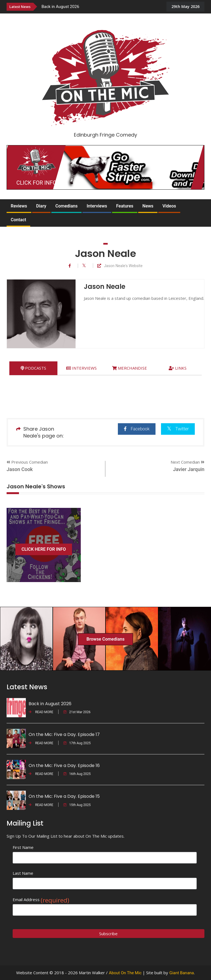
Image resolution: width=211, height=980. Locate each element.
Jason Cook (20, 469)
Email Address (41, 900)
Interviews (97, 206)
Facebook (137, 429)
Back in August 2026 (60, 7)
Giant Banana (181, 973)
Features (125, 206)
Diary (41, 206)
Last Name (23, 873)
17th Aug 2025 (77, 743)
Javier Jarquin (189, 469)
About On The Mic (125, 973)
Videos (169, 206)
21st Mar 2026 (77, 712)
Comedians (67, 206)
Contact (18, 220)
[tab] (33, 368)
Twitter (178, 429)
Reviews (19, 206)
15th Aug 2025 (77, 805)
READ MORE (41, 712)
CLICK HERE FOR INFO (44, 549)
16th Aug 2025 (77, 774)
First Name (23, 847)
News (148, 206)
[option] (101, 6)
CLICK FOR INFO (37, 183)
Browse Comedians (105, 639)
